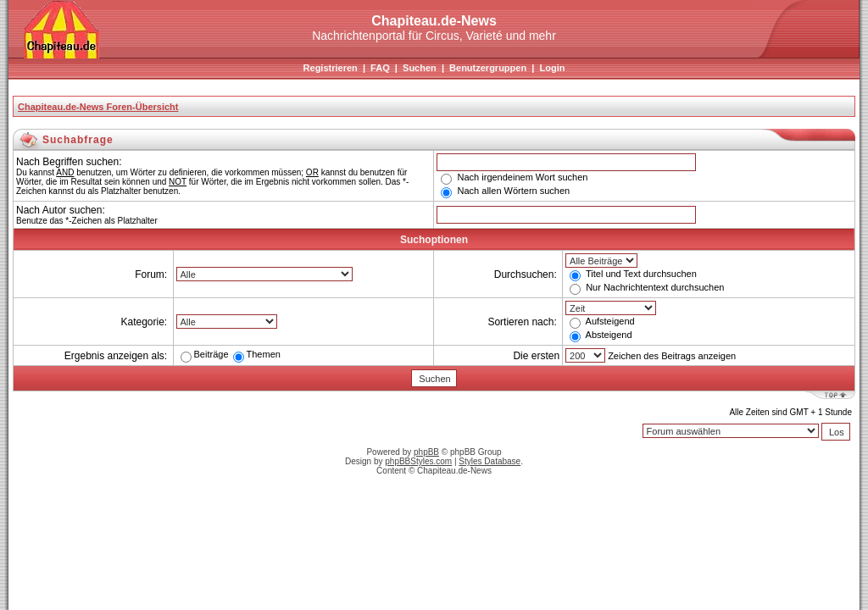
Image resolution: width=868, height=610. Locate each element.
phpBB (426, 452)
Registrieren (331, 68)
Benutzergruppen (488, 68)
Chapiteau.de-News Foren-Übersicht (98, 107)
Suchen (420, 68)
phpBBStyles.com (418, 461)
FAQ (380, 68)
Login (552, 68)
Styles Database (490, 461)
